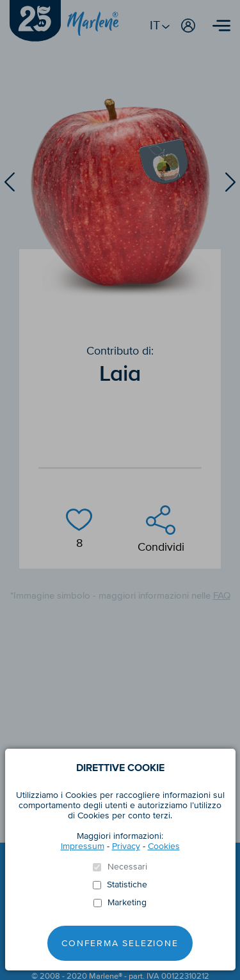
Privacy (126, 846)
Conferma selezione (120, 943)
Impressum (83, 846)
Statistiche (127, 885)
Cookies (164, 846)
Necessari (127, 867)
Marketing (127, 903)
